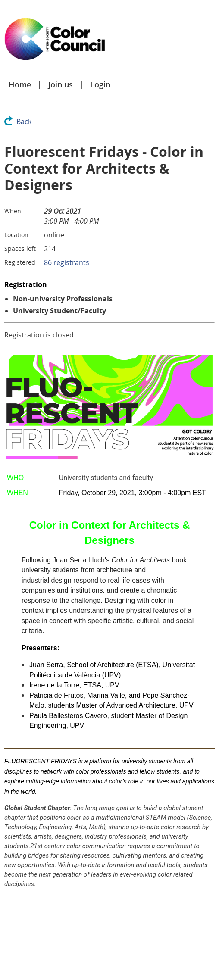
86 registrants (67, 262)
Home (20, 84)
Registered (20, 262)
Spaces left (20, 248)
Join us (61, 84)
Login (100, 84)
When (13, 211)
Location (16, 235)
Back (24, 122)
